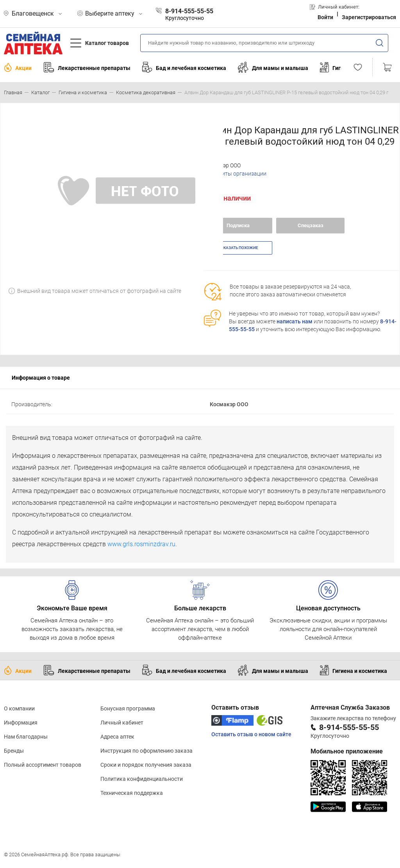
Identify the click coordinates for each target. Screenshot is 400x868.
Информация (21, 723)
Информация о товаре (41, 378)
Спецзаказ (311, 225)
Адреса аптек (117, 737)
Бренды (14, 751)
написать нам (295, 321)
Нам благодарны (26, 737)
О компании (19, 708)
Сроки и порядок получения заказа (146, 765)
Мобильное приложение (347, 751)
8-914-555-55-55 (349, 727)
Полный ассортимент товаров (43, 765)
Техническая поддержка (132, 793)
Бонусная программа (128, 708)
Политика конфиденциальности (142, 779)
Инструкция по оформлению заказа (146, 751)
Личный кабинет (122, 723)
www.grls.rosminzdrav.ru (141, 544)
